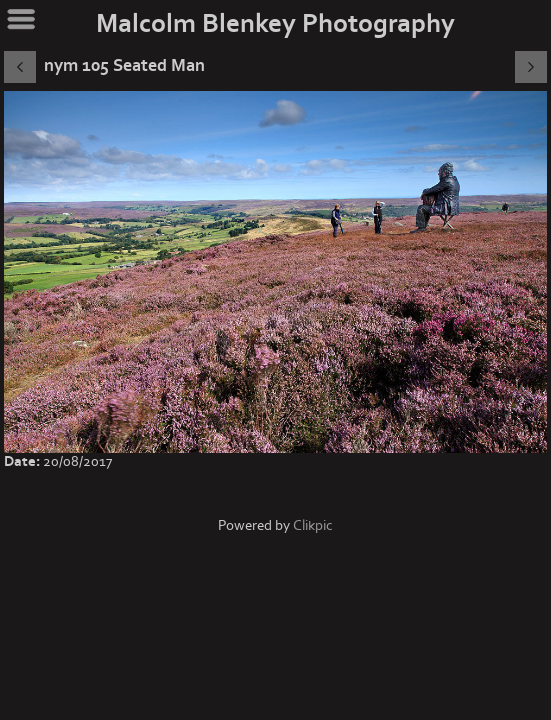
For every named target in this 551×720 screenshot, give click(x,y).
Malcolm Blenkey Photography (275, 24)
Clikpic (313, 525)
